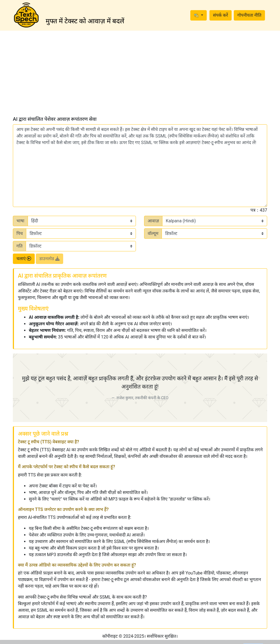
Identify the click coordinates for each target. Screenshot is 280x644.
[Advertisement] (140, 73)
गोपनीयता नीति (249, 15)
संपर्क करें (221, 15)
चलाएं (24, 259)
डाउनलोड (49, 259)
